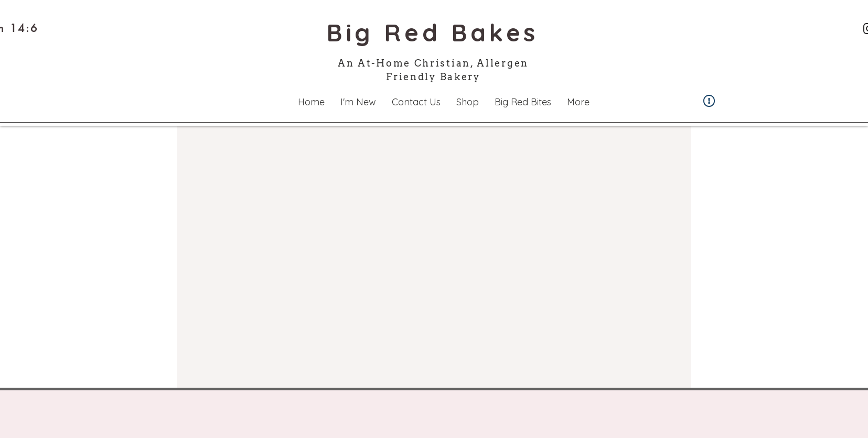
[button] (358, 102)
